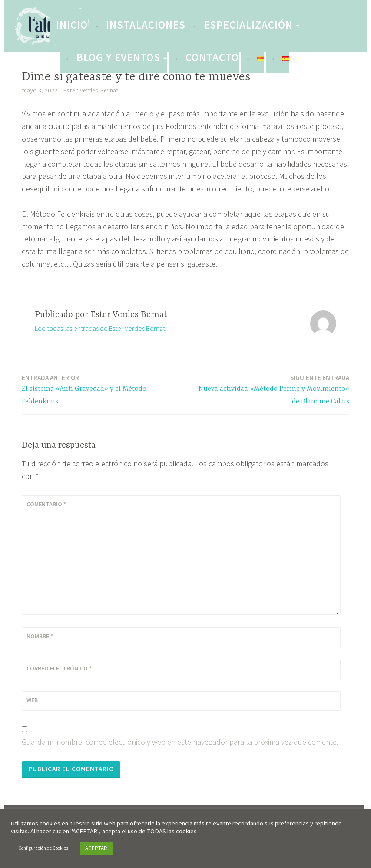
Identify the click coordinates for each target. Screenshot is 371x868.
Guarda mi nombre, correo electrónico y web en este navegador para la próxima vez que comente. (180, 742)
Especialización (248, 25)
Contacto (212, 57)
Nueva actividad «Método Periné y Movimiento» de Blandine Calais (271, 389)
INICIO (72, 25)
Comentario (46, 504)
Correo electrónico (59, 668)
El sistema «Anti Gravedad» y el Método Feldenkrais (100, 389)
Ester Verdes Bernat (91, 91)
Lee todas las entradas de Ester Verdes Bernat (100, 328)
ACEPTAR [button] (96, 848)
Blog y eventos (118, 57)
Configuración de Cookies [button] (43, 848)
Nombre (40, 636)
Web (32, 700)
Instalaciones (146, 25)
